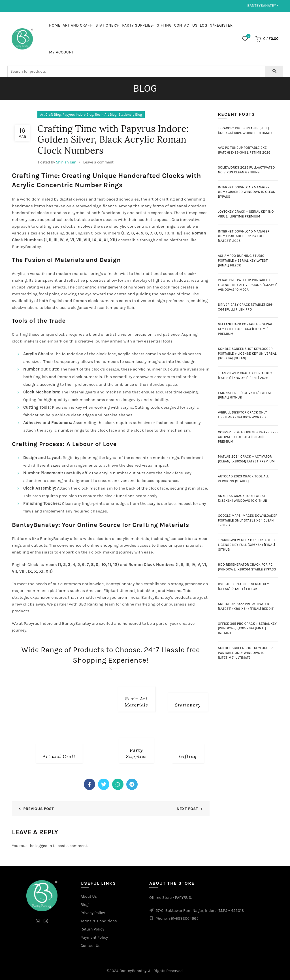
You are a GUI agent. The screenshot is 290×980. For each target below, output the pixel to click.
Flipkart (111, 591)
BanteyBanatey (76, 623)
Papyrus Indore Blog (78, 115)
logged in (44, 846)
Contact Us (186, 25)
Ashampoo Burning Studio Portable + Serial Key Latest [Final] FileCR (243, 260)
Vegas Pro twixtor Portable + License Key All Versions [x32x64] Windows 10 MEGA (248, 285)
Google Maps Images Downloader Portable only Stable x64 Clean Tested (248, 520)
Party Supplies (137, 25)
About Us (89, 896)
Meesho (174, 591)
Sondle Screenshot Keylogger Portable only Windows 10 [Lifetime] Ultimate (246, 653)
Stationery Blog (130, 115)
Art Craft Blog (51, 115)
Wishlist (248, 36)
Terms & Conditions (99, 921)
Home (55, 25)
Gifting (164, 25)
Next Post (187, 809)
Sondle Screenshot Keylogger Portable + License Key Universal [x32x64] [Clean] (247, 354)
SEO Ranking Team (97, 604)
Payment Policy (94, 937)
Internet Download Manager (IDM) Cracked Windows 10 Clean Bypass (247, 192)
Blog (85, 905)
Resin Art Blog (106, 115)
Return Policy (93, 929)
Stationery (107, 25)
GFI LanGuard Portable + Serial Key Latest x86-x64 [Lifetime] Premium (246, 329)
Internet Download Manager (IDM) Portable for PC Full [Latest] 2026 (244, 236)
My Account (61, 52)
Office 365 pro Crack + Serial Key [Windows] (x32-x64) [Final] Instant (248, 628)
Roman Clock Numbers (151, 565)
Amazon (94, 591)
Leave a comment (98, 162)
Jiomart (128, 591)
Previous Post (39, 809)
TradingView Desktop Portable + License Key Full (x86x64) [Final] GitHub (247, 545)
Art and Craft (77, 25)
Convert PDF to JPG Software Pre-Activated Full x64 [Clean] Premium (248, 437)
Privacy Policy (93, 913)
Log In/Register (216, 25)
